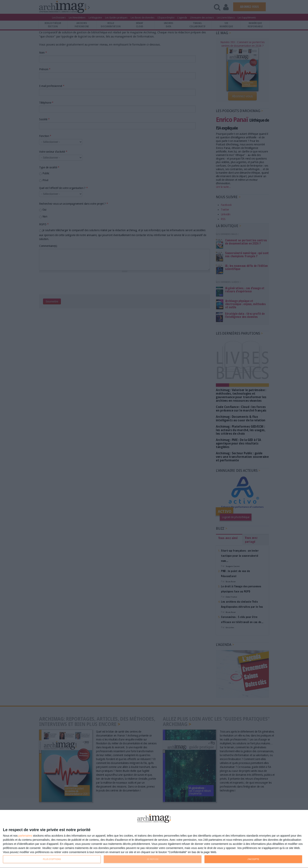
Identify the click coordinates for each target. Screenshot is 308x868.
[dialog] (154, 839)
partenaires (25, 836)
